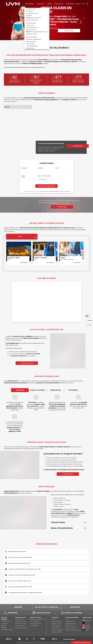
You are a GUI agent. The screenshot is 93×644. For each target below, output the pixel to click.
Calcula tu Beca (69, 522)
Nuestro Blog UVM (56, 626)
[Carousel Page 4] (49, 38)
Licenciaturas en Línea (21, 621)
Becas (83, 4)
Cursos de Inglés (34, 621)
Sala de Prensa (55, 628)
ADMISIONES (18, 607)
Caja (67, 619)
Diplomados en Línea (21, 624)
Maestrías (4, 628)
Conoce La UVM (40, 4)
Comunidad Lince (70, 4)
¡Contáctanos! (46, 163)
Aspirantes (49, 4)
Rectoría (54, 619)
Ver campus (23, 263)
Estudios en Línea (20, 617)
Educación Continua (36, 617)
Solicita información (43, 613)
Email (57, 168)
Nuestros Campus (59, 4)
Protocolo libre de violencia (73, 630)
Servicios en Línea (70, 626)
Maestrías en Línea (20, 626)
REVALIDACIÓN (75, 607)
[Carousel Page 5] (51, 38)
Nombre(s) (24, 168)
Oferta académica (29, 4)
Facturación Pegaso (71, 624)
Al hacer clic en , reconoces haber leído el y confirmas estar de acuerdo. (47, 191)
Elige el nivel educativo (45, 176)
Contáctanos (68, 474)
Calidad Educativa (55, 390)
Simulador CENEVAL (56, 632)
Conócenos (55, 617)
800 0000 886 (12, 613)
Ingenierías (4, 625)
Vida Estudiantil (73, 390)
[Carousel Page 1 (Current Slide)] (42, 38)
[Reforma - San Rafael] (45, 251)
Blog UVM (78, 4)
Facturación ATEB (70, 621)
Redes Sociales (87, 617)
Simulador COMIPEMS (57, 630)
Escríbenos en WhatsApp (73, 613)
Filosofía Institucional (57, 621)
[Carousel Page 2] (44, 38)
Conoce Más (62, 207)
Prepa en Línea (19, 619)
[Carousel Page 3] (46, 38)
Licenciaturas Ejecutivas (7, 630)
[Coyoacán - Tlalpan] (19, 251)
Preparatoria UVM (6, 621)
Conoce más (78, 146)
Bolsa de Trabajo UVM (71, 628)
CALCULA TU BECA (27, 363)
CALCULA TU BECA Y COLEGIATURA (46, 607)
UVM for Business (34, 626)
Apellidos (41, 168)
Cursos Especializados (36, 624)
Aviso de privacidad (69, 639)
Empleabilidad (20, 390)
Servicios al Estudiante (72, 617)
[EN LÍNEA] (72, 251)
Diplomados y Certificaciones (37, 619)
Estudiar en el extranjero (38, 390)
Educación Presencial (4, 618)
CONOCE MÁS (69, 31)
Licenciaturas (4, 623)
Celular (23, 176)
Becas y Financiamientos (69, 528)
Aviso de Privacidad (54, 191)
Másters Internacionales (22, 628)
